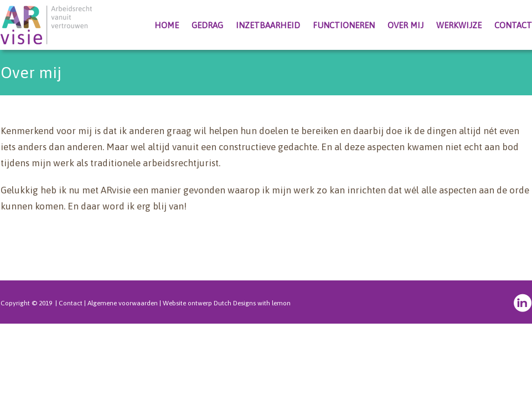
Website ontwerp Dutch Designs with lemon (227, 303)
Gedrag (207, 25)
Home (167, 25)
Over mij (406, 25)
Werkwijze (459, 25)
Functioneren (344, 25)
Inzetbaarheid (268, 25)
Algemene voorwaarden (123, 303)
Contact (513, 25)
